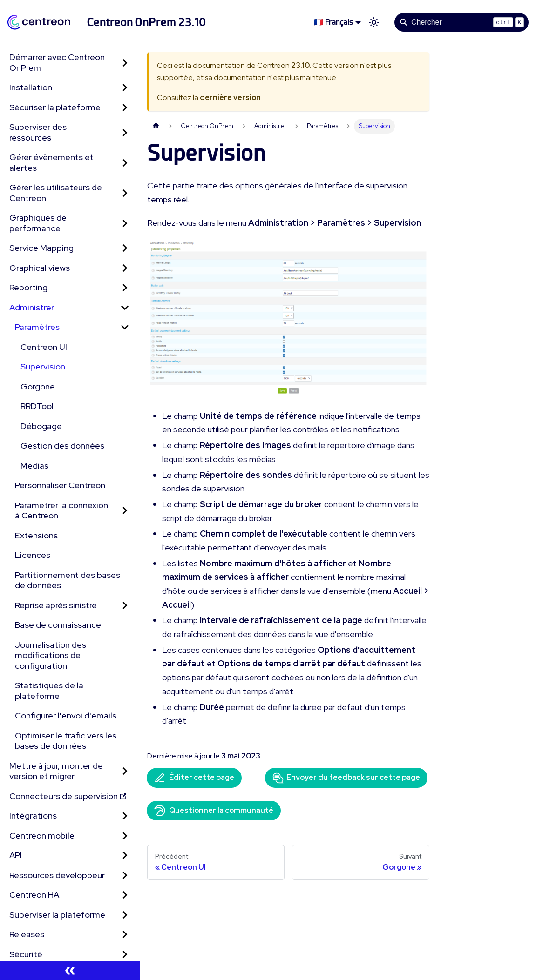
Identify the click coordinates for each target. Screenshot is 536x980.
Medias (34, 466)
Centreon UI (44, 347)
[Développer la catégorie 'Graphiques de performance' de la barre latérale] (125, 223)
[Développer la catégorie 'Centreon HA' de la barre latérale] (125, 895)
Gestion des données (62, 446)
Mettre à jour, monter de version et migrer (56, 771)
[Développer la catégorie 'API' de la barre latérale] (125, 856)
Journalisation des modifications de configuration (51, 655)
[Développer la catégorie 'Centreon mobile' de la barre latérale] (125, 836)
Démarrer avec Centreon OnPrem (57, 62)
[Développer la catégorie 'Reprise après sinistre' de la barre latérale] (125, 606)
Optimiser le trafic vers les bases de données (66, 741)
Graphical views (40, 268)
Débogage (41, 426)
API (16, 855)
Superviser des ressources (38, 132)
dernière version (230, 97)
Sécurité (26, 954)
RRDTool (37, 406)
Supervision (43, 366)
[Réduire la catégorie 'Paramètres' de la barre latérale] (125, 327)
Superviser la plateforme (57, 915)
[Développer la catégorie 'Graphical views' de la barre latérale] (125, 268)
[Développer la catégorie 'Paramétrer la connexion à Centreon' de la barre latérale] (125, 511)
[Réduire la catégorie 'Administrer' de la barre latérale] (125, 308)
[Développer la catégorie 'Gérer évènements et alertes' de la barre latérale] (125, 163)
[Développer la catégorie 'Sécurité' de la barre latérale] (125, 955)
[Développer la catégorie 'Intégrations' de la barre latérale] (125, 816)
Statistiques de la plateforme (49, 691)
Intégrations (33, 816)
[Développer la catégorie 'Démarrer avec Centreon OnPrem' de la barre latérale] (125, 63)
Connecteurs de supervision (68, 796)
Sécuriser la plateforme (55, 107)
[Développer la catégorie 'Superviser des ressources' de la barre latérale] (125, 132)
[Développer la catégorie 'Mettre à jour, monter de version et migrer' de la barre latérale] (125, 771)
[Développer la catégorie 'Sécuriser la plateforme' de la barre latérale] (125, 108)
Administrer (32, 307)
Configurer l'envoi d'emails (66, 715)
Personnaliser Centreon (60, 485)
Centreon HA (34, 895)
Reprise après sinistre (56, 605)
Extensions (36, 535)
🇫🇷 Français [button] (333, 22)
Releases (27, 934)
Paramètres (37, 327)
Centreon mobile (42, 836)
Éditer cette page (194, 778)
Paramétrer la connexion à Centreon (61, 510)
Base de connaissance (58, 625)
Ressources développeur (57, 875)
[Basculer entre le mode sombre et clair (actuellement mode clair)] (374, 22)
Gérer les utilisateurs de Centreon (56, 193)
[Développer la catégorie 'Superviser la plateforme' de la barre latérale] (125, 915)
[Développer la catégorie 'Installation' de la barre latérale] (125, 88)
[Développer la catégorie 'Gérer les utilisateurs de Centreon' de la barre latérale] (125, 193)
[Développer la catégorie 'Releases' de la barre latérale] (125, 935)
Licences (33, 555)
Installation (31, 87)
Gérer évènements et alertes (51, 162)
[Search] (461, 22)
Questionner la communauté (214, 811)
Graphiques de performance (38, 223)
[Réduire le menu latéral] (70, 971)
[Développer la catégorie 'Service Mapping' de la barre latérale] (125, 248)
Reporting (28, 287)
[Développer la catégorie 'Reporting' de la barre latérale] (125, 288)
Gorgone (38, 386)
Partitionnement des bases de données (68, 580)
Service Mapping (41, 248)
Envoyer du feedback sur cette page (346, 778)
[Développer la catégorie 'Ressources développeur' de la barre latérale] (125, 876)
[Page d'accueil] (156, 126)
